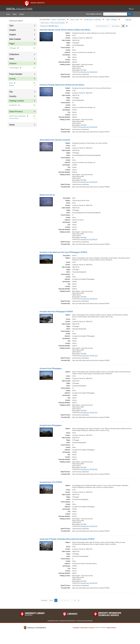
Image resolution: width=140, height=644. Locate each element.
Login (131, 9)
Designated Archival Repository (68, 621)
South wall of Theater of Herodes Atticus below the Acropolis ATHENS (67, 539)
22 (79, 601)
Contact (22, 14)
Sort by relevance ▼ (103, 26)
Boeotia (12, 86)
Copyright (91, 628)
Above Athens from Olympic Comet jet (55, 140)
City (11, 92)
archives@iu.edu (84, 72)
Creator (13, 30)
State (12, 59)
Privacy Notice (84, 628)
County (12, 79)
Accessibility (76, 628)
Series (12, 125)
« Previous (44, 601)
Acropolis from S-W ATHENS (51, 482)
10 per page (116, 26)
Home (8, 14)
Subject (13, 35)
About (15, 14)
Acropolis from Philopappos (51, 369)
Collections (14, 55)
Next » (57, 26)
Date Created (15, 39)
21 (75, 601)
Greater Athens (14, 119)
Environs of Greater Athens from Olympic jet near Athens (62, 85)
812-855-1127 (94, 72)
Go (130, 14)
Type (11, 26)
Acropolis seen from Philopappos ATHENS (56, 312)
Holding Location (17, 101)
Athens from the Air (47, 195)
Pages (12, 44)
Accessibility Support (53, 621)
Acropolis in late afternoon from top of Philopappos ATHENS (63, 252)
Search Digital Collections (94, 14)
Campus (13, 64)
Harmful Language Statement (85, 621)
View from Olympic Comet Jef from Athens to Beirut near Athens (65, 30)
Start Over (128, 20)
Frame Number (16, 74)
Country (13, 97)
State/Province (16, 112)
